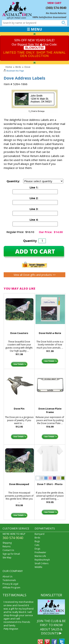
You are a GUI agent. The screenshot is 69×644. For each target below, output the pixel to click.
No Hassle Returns (56, 13)
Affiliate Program (11, 588)
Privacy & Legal (10, 584)
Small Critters (41, 563)
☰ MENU (34, 29)
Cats (37, 545)
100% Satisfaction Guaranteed (49, 17)
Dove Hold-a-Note (50, 333)
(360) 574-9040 (56, 8)
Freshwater (40, 552)
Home (9, 67)
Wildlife (38, 567)
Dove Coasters (19, 333)
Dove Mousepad (19, 484)
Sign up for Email (11, 554)
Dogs (37, 549)
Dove (27, 67)
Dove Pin (19, 409)
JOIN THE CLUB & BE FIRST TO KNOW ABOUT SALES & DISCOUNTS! (51, 627)
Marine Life (40, 556)
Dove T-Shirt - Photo (50, 484)
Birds (18, 67)
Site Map (7, 558)
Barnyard (39, 534)
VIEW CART (54, 3)
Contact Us (8, 550)
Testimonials (9, 580)
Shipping (7, 543)
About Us (7, 576)
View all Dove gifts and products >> (35, 275)
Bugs (37, 541)
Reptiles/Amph (42, 560)
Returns (7, 546)
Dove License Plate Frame (50, 410)
